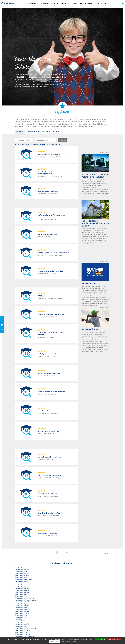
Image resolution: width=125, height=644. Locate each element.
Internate (89, 3)
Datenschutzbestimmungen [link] (68, 642)
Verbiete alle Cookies (114, 639)
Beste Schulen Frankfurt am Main (25, 598)
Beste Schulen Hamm (21, 609)
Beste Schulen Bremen (21, 581)
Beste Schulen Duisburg (22, 590)
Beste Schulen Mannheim (22, 634)
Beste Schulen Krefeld (21, 621)
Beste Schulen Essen (21, 596)
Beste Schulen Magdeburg (23, 630)
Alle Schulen (20, 131)
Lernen (104, 3)
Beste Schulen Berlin (21, 572)
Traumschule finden (47, 3)
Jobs (81, 3)
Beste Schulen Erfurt (21, 594)
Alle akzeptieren (100, 639)
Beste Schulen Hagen (21, 604)
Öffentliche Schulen (33, 131)
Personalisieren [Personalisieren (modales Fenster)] (55, 642)
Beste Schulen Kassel (21, 615)
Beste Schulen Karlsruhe (22, 613)
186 (67, 553)
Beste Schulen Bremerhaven (23, 583)
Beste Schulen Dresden (22, 589)
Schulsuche (34, 3)
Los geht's (63, 140)
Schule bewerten (63, 3)
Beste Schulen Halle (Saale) (23, 606)
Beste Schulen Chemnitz (22, 585)
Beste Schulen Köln (20, 619)
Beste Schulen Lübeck (21, 627)
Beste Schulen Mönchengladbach (25, 636)
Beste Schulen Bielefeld (22, 573)
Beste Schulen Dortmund (22, 587)
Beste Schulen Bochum (22, 575)
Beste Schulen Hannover (22, 611)
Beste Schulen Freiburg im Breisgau (25, 600)
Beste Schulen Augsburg (22, 570)
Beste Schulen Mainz (21, 632)
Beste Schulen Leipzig (21, 623)
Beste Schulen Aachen (21, 568)
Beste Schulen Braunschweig (23, 579)
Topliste (75, 3)
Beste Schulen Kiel (20, 617)
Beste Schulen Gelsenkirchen (23, 602)
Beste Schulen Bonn (21, 577)
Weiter (107, 553)
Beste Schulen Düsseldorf (22, 592)
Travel (97, 3)
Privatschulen (46, 131)
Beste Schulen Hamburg (22, 608)
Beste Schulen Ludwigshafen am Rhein (26, 628)
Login (122, 3)
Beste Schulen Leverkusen (22, 625)
